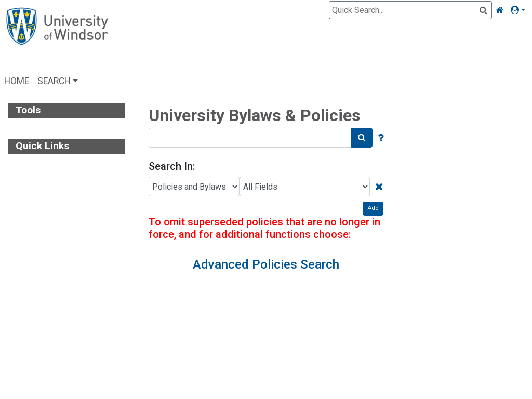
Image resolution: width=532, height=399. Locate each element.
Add (373, 208)
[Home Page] (57, 38)
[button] (520, 10)
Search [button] (54, 81)
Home (17, 81)
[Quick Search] (404, 10)
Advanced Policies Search (266, 264)
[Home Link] (500, 10)
